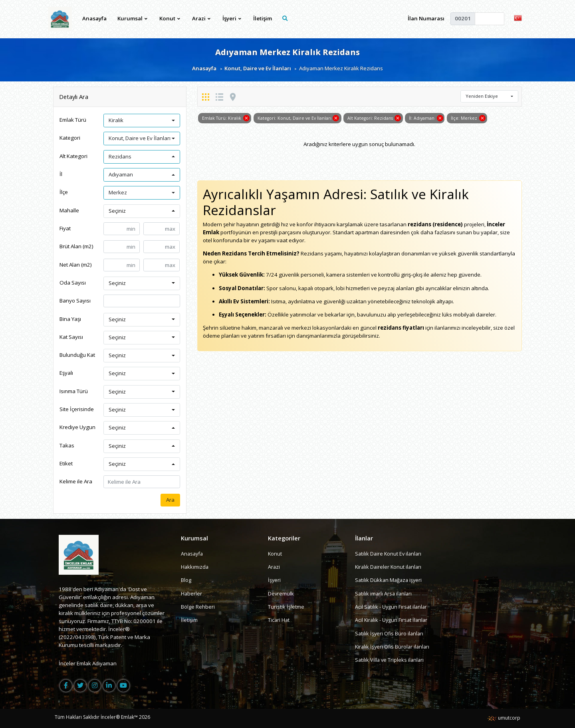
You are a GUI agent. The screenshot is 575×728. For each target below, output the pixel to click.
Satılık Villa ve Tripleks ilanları (390, 660)
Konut (275, 554)
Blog (186, 580)
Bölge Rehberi (198, 607)
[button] (518, 18)
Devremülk (281, 593)
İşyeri (275, 580)
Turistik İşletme (286, 607)
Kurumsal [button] (133, 18)
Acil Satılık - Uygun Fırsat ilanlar (392, 607)
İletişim (263, 18)
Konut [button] (170, 18)
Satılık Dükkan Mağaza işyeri (390, 580)
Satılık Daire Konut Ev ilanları (389, 554)
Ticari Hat (279, 620)
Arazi (274, 567)
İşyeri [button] (232, 18)
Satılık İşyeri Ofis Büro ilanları (390, 633)
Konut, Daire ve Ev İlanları (258, 69)
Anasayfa (95, 18)
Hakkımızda (195, 567)
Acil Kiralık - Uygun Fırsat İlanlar (393, 620)
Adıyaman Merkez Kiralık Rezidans (288, 52)
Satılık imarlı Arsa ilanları (384, 593)
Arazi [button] (201, 18)
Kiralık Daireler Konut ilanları (389, 567)
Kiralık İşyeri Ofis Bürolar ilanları (394, 647)
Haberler (192, 593)
